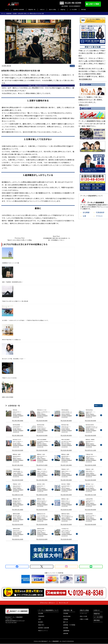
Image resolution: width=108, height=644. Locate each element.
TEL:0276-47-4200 (42, 465)
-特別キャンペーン (43, 631)
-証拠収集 (65, 633)
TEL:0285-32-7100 (90, 495)
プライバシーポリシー (48, 603)
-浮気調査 (65, 613)
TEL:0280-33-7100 (17, 495)
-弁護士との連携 (84, 619)
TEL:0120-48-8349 (42, 420)
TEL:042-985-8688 (17, 420)
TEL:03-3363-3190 (17, 435)
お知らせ (42, 9)
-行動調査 (65, 619)
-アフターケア (83, 613)
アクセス (99, 216)
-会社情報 (40, 613)
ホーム (7, 9)
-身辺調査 (65, 628)
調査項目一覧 (32, 9)
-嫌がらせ (65, 622)
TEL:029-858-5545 (42, 480)
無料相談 (84, 9)
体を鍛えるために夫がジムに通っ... (92, 69)
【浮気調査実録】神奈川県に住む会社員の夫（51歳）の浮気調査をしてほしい (56, 238)
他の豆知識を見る (85, 79)
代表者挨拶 (100, 212)
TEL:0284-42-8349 (42, 495)
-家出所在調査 (67, 616)
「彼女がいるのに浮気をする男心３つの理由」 (20, 239)
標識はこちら (98, 406)
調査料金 (63, 9)
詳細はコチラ (84, 105)
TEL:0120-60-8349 (17, 480)
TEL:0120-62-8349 (42, 539)
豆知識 (15, 13)
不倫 (11, 78)
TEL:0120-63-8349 (42, 435)
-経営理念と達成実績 (43, 628)
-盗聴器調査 (66, 631)
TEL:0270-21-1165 (90, 450)
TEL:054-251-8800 (17, 509)
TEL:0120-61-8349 (90, 465)
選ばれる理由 (53, 9)
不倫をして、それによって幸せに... (92, 58)
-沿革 (39, 619)
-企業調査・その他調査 (69, 625)
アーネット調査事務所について (48, 610)
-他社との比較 (83, 616)
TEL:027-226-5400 (66, 465)
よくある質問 (73, 9)
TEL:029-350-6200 (66, 480)
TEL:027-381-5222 (17, 465)
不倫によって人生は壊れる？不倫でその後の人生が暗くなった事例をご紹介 (92, 53)
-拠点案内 (40, 622)
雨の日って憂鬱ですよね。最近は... (92, 76)
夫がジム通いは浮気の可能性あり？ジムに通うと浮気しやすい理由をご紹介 (92, 64)
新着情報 (9, 13)
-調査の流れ (41, 625)
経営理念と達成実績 (19, 9)
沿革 (84, 216)
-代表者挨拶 (41, 616)
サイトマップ (64, 603)
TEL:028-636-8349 (66, 495)
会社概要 (86, 212)
